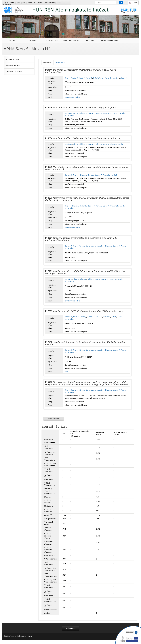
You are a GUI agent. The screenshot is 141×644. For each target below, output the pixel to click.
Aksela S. (124, 78)
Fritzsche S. (114, 113)
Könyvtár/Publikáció (71, 40)
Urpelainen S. (107, 78)
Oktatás (90, 40)
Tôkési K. (91, 279)
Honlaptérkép (71, 628)
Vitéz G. (76, 279)
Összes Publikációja (54, 419)
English (133, 3)
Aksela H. (116, 78)
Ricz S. (68, 78)
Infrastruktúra (51, 40)
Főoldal (5, 3)
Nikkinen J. (83, 113)
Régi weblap (7, 4)
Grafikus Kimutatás (14, 72)
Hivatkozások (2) (74, 228)
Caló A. (97, 279)
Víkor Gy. (83, 279)
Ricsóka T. (75, 78)
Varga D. (89, 78)
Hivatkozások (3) (74, 97)
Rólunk (12, 40)
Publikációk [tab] (48, 63)
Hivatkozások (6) (74, 301)
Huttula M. (97, 78)
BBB (24, 3)
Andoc (30, 3)
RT (35, 3)
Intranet (40, 3)
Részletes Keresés (13, 65)
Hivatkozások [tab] (60, 63)
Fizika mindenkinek (110, 40)
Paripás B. (69, 279)
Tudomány (31, 40)
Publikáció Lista (12, 59)
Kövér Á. (82, 78)
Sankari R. (91, 113)
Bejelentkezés (50, 3)
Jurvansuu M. (91, 246)
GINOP (59, 3)
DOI (67, 97)
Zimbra (12, 3)
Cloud (19, 3)
